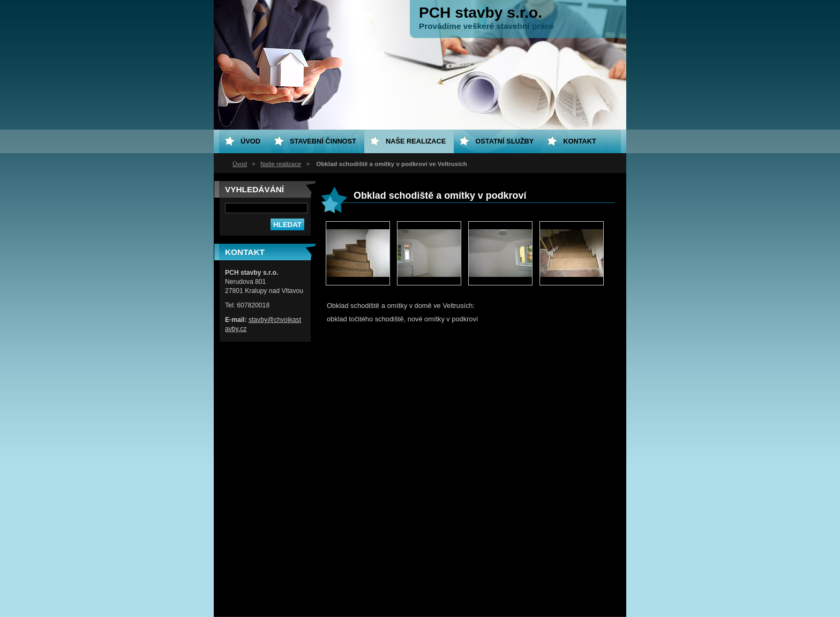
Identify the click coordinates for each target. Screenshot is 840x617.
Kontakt (580, 141)
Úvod (240, 164)
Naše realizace (281, 164)
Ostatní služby (504, 141)
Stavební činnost (323, 141)
